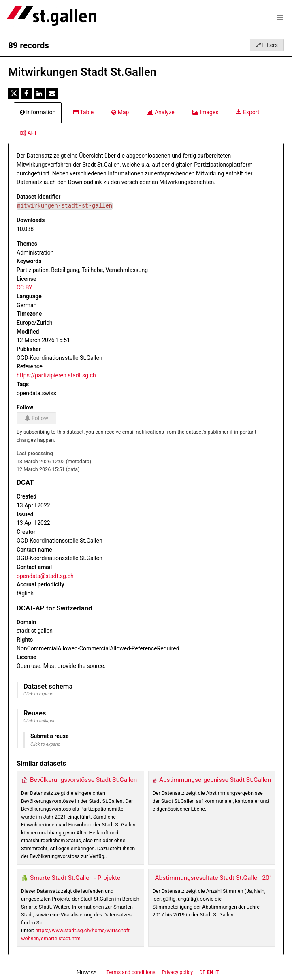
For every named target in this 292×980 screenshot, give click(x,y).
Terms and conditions (132, 972)
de (202, 972)
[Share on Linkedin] (39, 94)
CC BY (24, 287)
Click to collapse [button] (39, 721)
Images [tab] (206, 112)
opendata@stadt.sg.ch (45, 576)
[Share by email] (52, 94)
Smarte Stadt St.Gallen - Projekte (75, 878)
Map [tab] (120, 112)
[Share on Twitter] (14, 94)
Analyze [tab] (160, 112)
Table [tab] (83, 112)
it (217, 972)
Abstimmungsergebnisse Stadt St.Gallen (215, 780)
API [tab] (28, 133)
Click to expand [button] (38, 694)
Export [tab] (248, 112)
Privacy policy (178, 972)
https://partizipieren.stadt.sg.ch (56, 375)
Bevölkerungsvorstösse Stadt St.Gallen (83, 780)
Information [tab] (38, 112)
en (210, 972)
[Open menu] (280, 17)
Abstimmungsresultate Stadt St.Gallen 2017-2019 (224, 878)
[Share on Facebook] (26, 94)
